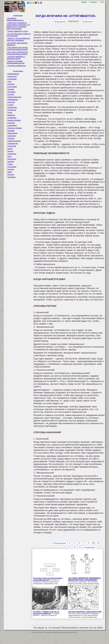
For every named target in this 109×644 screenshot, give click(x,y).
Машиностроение (14, 120)
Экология (10, 174)
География (11, 92)
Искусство (11, 102)
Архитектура (12, 76)
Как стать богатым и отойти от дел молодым (19, 35)
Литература (11, 110)
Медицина (11, 123)
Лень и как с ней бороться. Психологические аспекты (17, 53)
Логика (9, 112)
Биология (10, 84)
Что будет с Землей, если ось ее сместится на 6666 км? (46, 613)
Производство (12, 143)
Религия (10, 151)
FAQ (102, 2)
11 (70, 547)
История (10, 105)
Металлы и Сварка (14, 128)
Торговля (10, 162)
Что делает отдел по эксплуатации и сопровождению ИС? (48, 579)
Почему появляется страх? (17, 31)
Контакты (94, 2)
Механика (11, 131)
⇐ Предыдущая (59, 22)
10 (98, 543)
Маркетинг (11, 115)
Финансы (10, 169)
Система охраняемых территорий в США (85, 612)
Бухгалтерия (12, 87)
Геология (10, 94)
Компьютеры (12, 107)
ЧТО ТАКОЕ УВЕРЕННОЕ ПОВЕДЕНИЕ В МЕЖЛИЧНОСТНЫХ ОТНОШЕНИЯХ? (84, 579)
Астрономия (12, 79)
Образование (12, 133)
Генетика (10, 89)
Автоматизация (13, 74)
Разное (10, 149)
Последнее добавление (16, 66)
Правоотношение (14, 141)
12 (75, 547)
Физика (10, 164)
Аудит (9, 82)
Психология (11, 146)
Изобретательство (14, 97)
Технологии (11, 159)
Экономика (11, 177)
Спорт (9, 156)
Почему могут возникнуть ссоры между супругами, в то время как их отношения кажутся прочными (18, 26)
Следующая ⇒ (88, 22)
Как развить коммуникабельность (15, 19)
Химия (9, 172)
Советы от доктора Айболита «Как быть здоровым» (18, 39)
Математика (12, 118)
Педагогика (11, 136)
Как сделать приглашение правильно (17, 44)
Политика (10, 138)
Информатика (12, 100)
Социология (11, 154)
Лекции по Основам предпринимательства (16, 62)
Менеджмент (12, 125)
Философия (11, 167)
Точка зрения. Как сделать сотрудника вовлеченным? (17, 48)
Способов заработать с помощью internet (16, 58)
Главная (84, 2)
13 (80, 547)
